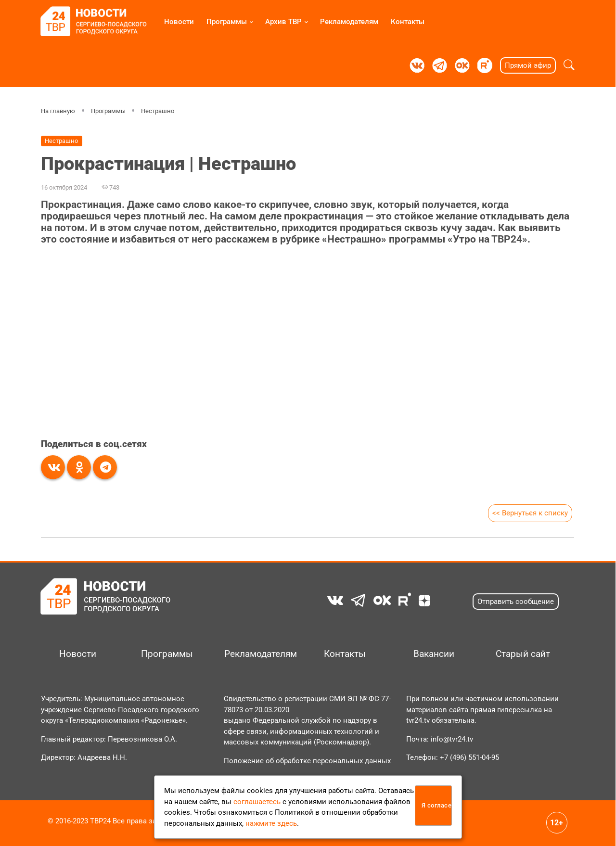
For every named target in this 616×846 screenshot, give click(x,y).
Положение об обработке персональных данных (307, 761)
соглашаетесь (257, 802)
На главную (58, 111)
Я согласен (437, 805)
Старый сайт (523, 654)
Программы (227, 22)
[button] (569, 65)
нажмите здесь (271, 823)
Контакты (408, 22)
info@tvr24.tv (452, 739)
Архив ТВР (283, 22)
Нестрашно (158, 111)
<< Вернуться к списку (530, 513)
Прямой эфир (528, 65)
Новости (179, 22)
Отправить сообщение (516, 602)
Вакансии (434, 654)
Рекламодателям (349, 22)
